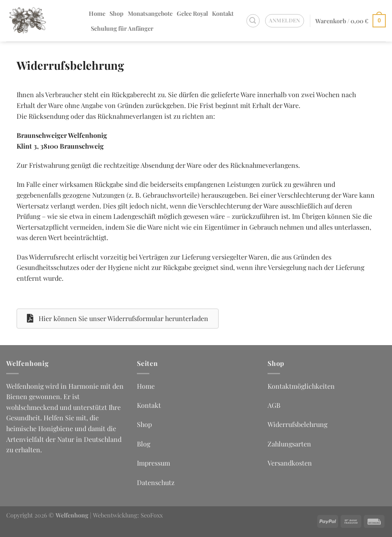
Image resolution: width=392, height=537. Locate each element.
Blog (144, 444)
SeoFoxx (152, 515)
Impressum (153, 463)
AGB (274, 405)
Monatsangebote (150, 13)
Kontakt (223, 13)
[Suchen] (253, 21)
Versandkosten (290, 463)
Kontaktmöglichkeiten (301, 386)
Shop (117, 13)
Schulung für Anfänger (122, 28)
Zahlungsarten (289, 444)
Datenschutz (156, 482)
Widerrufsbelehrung (297, 424)
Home (97, 13)
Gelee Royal (192, 13)
